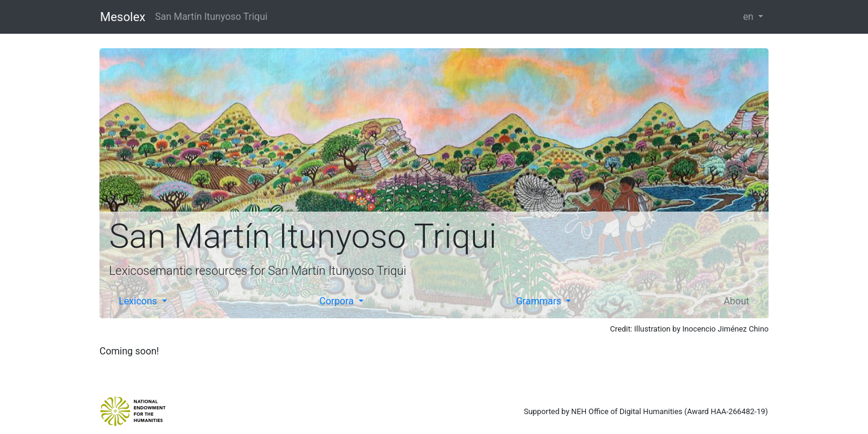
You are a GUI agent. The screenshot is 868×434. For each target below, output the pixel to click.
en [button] (750, 17)
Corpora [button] (338, 301)
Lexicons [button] (139, 301)
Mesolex (123, 17)
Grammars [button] (540, 301)
